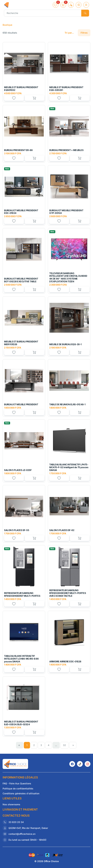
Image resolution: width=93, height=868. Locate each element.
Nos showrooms (11, 804)
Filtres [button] (84, 33)
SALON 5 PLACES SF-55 (17, 530)
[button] (56, 5)
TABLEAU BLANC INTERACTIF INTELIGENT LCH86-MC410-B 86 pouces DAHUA (21, 659)
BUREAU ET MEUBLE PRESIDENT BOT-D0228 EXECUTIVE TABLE (21, 280)
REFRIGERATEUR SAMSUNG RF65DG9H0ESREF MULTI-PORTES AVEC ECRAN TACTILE (68, 593)
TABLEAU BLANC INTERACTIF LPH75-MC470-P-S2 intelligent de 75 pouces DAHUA (69, 467)
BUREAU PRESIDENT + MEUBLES (66, 150)
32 (64, 745)
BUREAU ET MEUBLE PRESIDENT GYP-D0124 (66, 212)
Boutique (7, 25)
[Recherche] (43, 13)
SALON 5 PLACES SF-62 (62, 530)
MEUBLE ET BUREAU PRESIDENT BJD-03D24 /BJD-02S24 (21, 723)
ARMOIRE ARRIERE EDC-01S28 (65, 661)
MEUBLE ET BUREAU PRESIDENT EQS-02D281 (66, 89)
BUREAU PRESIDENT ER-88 (18, 150)
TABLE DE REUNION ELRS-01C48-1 (67, 404)
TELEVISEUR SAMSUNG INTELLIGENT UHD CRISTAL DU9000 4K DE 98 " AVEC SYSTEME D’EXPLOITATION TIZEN (68, 277)
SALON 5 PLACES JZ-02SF (18, 470)
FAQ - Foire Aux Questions (17, 783)
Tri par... (69, 33)
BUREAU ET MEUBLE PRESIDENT (21, 404)
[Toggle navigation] (86, 5)
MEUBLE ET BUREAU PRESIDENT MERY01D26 (21, 343)
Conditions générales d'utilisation (21, 793)
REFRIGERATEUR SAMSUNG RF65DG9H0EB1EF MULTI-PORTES (22, 594)
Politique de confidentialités (18, 789)
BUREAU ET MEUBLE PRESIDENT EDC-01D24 (21, 212)
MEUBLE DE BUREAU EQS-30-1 (65, 344)
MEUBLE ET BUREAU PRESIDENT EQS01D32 (21, 89)
